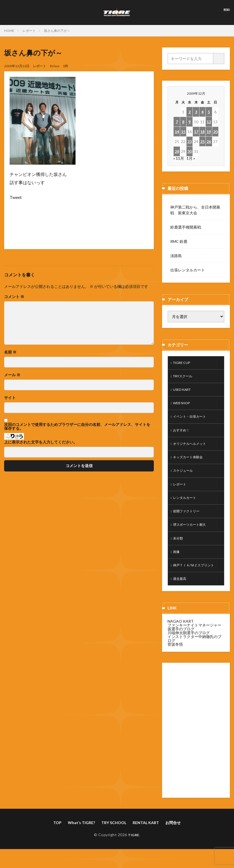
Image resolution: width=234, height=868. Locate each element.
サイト (10, 398)
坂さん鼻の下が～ (57, 31)
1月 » (191, 158)
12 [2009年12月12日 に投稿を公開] (209, 122)
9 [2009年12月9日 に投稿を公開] (190, 122)
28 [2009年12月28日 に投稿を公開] (177, 151)
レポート (29, 31)
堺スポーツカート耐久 (192, 534)
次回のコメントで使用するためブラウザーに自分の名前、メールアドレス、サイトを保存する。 (77, 426)
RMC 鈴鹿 (179, 241)
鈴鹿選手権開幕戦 (186, 227)
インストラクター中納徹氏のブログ (194, 651)
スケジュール (185, 477)
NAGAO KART (181, 634)
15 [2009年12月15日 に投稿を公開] (183, 132)
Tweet (16, 197)
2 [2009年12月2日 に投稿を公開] (190, 112)
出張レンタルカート (188, 270)
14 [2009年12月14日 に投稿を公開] (177, 132)
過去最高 (181, 592)
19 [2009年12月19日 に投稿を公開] (209, 132)
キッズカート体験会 (190, 463)
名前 (10, 352)
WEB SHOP (183, 406)
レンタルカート (186, 506)
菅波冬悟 (175, 657)
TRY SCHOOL (114, 835)
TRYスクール (185, 377)
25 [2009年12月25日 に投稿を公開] (202, 141)
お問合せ (173, 835)
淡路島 (176, 256)
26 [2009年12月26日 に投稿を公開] (209, 141)
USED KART (184, 392)
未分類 (179, 549)
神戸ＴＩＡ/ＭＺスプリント (197, 577)
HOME (9, 31)
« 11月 (179, 158)
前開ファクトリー (188, 520)
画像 (177, 563)
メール (12, 375)
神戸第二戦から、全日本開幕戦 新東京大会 (195, 210)
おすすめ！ (183, 435)
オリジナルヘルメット (192, 449)
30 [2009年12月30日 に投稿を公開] (190, 151)
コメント (14, 297)
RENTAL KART (146, 835)
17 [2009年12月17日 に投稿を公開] (196, 132)
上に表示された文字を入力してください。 (41, 442)
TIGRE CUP (183, 363)
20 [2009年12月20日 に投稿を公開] (215, 132)
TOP (57, 835)
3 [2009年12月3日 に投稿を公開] (196, 112)
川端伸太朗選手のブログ (189, 646)
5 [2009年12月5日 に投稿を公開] (209, 112)
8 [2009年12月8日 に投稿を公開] (183, 122)
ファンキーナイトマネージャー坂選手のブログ (194, 640)
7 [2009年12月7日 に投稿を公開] (177, 122)
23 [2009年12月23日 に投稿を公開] (190, 141)
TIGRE (134, 848)
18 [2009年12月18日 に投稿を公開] (202, 132)
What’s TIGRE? (81, 835)
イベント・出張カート (192, 420)
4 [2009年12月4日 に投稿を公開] (202, 112)
